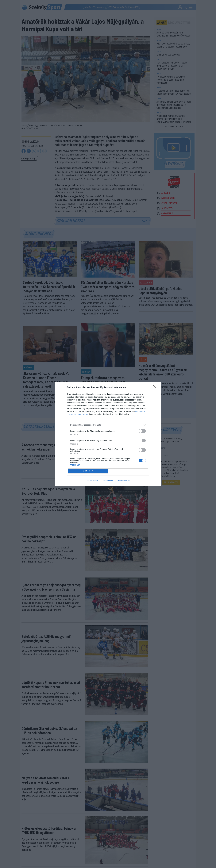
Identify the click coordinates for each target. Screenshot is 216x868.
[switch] (142, 431)
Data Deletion (92, 481)
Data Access (108, 481)
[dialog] (108, 434)
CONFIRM (88, 471)
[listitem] (108, 425)
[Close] (156, 388)
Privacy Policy (123, 481)
